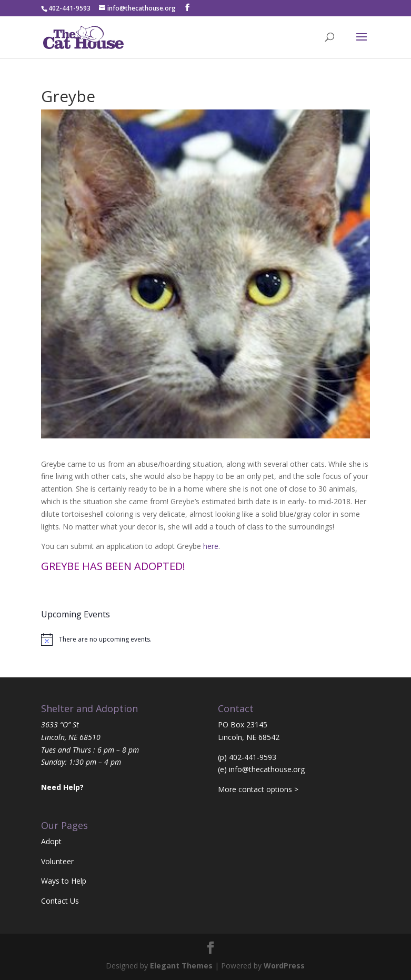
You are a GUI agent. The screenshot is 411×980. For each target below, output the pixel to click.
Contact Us (60, 901)
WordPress (284, 966)
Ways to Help (64, 881)
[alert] (205, 639)
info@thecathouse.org (267, 769)
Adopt (51, 841)
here (211, 546)
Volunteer (57, 861)
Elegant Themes (181, 966)
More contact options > (258, 789)
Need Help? (62, 787)
